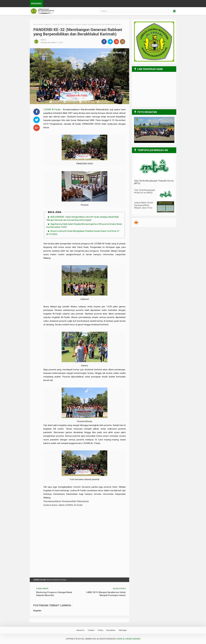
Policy (100, 630)
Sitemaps (123, 630)
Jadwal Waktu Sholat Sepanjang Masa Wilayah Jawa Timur (144, 205)
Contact (91, 630)
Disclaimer (111, 630)
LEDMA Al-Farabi (52, 110)
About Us (80, 630)
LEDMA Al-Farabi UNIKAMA (128, 639)
